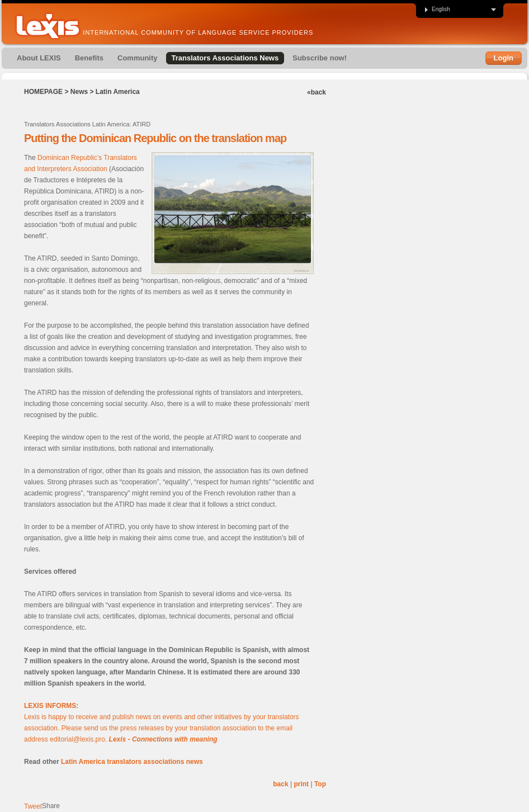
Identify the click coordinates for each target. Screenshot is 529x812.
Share (51, 806)
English (437, 10)
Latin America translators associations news (132, 762)
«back (317, 92)
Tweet (33, 806)
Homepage (43, 92)
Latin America (118, 92)
